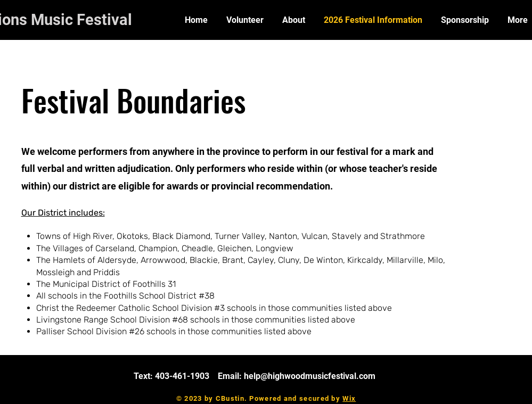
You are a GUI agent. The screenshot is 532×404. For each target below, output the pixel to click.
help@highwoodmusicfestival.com (310, 376)
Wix (349, 398)
